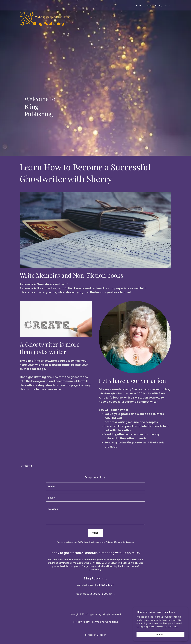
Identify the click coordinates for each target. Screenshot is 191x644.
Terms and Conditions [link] (105, 622)
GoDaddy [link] (101, 635)
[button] (114, 594)
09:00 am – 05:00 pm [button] (101, 594)
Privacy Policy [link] (105, 542)
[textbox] (95, 486)
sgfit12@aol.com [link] (105, 585)
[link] (46, 5)
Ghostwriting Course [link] (159, 6)
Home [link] (139, 6)
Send (95, 533)
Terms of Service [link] (122, 542)
